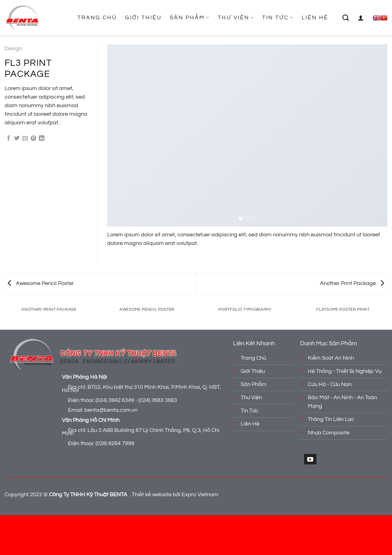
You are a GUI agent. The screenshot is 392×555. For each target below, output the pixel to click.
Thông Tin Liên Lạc (331, 419)
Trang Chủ (97, 18)
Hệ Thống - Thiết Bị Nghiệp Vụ (345, 371)
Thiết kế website (152, 495)
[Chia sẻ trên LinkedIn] (42, 139)
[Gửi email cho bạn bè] (25, 139)
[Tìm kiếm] (346, 18)
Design (13, 49)
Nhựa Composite (329, 433)
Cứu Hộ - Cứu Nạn (330, 384)
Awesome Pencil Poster (41, 283)
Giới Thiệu (143, 18)
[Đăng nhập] (361, 18)
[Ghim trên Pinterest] (33, 139)
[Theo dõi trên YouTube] (310, 459)
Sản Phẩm (190, 18)
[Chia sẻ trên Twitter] (17, 139)
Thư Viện (236, 18)
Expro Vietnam (200, 495)
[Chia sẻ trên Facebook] (9, 139)
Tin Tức (278, 18)
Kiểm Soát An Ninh (331, 358)
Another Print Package (352, 283)
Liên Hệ (315, 18)
